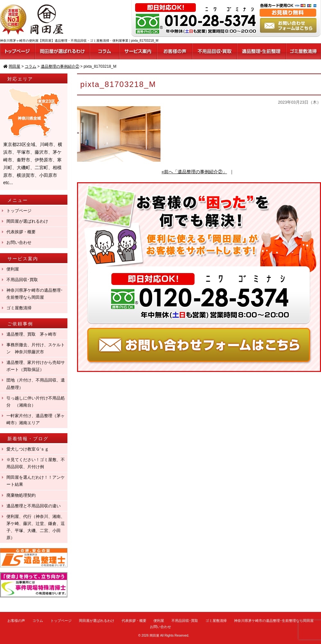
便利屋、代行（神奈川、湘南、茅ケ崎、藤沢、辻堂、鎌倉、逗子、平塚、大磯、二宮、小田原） (36, 527)
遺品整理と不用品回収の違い (34, 506)
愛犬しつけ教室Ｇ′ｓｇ (30, 449)
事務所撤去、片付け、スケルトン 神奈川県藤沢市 (36, 348)
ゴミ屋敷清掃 (19, 308)
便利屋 (13, 269)
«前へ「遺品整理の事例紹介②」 (194, 172)
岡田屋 (154, 635)
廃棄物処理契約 (23, 495)
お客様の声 (16, 621)
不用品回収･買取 (22, 280)
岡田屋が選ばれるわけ (27, 221)
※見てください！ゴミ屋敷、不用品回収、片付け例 (36, 463)
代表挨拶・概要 (21, 232)
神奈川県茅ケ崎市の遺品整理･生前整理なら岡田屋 (35, 294)
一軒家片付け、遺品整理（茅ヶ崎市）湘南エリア (36, 419)
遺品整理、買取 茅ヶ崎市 (31, 334)
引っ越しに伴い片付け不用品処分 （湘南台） (36, 402)
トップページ (19, 211)
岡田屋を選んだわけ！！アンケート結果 (36, 481)
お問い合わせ (19, 242)
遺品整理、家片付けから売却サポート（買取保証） (36, 366)
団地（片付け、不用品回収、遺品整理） (36, 384)
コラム (38, 621)
